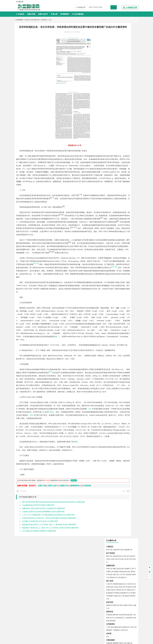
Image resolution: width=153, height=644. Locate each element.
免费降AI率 (64, 563)
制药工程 (126, 212)
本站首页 (20, 14)
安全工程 (118, 196)
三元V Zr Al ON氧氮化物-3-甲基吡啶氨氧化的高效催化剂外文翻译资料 (48, 592)
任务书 (109, 261)
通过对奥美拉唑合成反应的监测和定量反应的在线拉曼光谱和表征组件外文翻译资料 (54, 579)
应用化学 (44, 20)
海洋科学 (111, 152)
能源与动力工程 (124, 69)
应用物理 (115, 69)
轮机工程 (122, 72)
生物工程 (117, 218)
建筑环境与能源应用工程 (127, 159)
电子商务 (120, 90)
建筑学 (108, 162)
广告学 (108, 112)
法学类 (109, 118)
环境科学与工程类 (113, 184)
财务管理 (115, 99)
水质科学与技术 (124, 187)
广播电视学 (116, 115)
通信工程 (109, 41)
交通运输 (109, 128)
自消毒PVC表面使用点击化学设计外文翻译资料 (40, 598)
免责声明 (115, 622)
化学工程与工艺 (111, 212)
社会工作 (118, 237)
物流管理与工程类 (113, 203)
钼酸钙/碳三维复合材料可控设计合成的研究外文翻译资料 (44, 585)
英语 (113, 112)
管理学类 (110, 96)
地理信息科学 (111, 174)
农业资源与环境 (116, 243)
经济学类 (110, 87)
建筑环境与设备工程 (119, 165)
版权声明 (104, 622)
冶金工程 (114, 199)
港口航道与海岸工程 (119, 150)
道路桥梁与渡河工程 (119, 128)
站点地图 (98, 641)
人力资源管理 (128, 102)
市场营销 (109, 99)
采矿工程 (125, 196)
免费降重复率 (74, 563)
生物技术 (133, 212)
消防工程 (131, 196)
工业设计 (130, 225)
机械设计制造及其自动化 (122, 56)
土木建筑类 (110, 156)
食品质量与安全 (111, 215)
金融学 (126, 90)
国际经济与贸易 (111, 90)
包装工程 (115, 59)
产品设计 (123, 225)
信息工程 (114, 44)
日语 (132, 112)
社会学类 (110, 234)
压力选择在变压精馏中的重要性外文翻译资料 (39, 608)
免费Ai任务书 (43, 14)
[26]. (62, 476)
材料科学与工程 (111, 134)
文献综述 (110, 254)
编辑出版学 (118, 112)
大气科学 (113, 177)
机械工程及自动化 (118, 53)
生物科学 (127, 218)
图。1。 (61, 382)
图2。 (78, 515)
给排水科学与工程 (117, 162)
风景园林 (126, 228)
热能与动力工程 (119, 80)
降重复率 (65, 14)
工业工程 (122, 59)
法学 (108, 121)
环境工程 (109, 187)
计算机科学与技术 (118, 34)
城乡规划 (133, 162)
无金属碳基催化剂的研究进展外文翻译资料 (38, 582)
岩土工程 (109, 159)
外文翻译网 (19, 20)
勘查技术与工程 (123, 199)
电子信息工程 (122, 44)
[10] (43, 479)
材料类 (109, 131)
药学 (118, 215)
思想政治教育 (111, 237)
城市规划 (109, 165)
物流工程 (109, 206)
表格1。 (53, 479)
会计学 (112, 102)
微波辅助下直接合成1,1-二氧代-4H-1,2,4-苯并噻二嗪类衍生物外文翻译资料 (50, 605)
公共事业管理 (119, 102)
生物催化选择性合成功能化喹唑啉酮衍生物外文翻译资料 (43, 589)
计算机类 (110, 31)
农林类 (109, 240)
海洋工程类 (110, 146)
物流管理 (115, 206)
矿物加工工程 (111, 196)
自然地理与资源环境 (123, 177)
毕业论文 (110, 247)
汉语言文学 (124, 115)
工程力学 (109, 69)
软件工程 (109, 34)
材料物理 (115, 137)
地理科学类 (110, 171)
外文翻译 (110, 257)
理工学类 (110, 66)
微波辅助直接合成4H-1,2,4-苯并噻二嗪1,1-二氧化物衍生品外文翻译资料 (49, 602)
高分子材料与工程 (128, 140)
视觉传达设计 (111, 228)
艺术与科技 (119, 228)
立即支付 (74, 557)
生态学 (108, 243)
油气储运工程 (130, 72)
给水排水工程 (114, 168)
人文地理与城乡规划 (122, 174)
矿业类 (109, 193)
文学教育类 (110, 109)
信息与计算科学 (116, 74)
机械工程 (123, 62)
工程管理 (126, 162)
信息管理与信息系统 (126, 99)
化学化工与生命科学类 (32, 20)
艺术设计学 (116, 225)
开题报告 (110, 250)
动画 (135, 225)
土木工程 (115, 159)
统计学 (124, 74)
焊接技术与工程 (115, 62)
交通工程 (129, 128)
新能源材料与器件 (115, 140)
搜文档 (114, 7)
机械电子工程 (129, 53)
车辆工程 (109, 53)
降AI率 (54, 14)
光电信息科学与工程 (119, 41)
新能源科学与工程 (126, 77)
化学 (122, 218)
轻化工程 (111, 218)
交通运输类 (110, 125)
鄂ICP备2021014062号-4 (85, 641)
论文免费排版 (78, 14)
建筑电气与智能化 (114, 77)
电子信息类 (110, 38)
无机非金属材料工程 (126, 137)
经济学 (130, 90)
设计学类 (110, 222)
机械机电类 (110, 50)
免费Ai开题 (31, 14)
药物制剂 (123, 215)
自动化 (116, 72)
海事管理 (109, 150)
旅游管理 (113, 105)
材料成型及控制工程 (124, 134)
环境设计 (109, 225)
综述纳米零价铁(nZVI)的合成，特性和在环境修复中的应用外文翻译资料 (49, 595)
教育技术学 (126, 112)
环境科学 (115, 187)
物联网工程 (129, 34)
